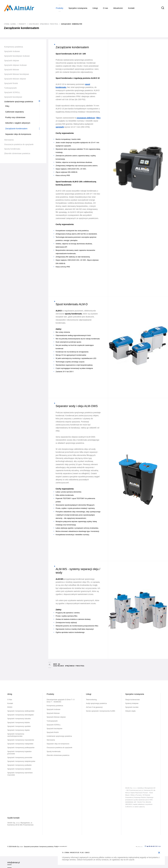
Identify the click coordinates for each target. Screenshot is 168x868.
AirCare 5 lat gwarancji (94, 707)
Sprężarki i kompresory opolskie (19, 726)
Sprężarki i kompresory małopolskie (20, 744)
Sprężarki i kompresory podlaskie (19, 765)
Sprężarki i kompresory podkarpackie (21, 748)
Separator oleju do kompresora (18, 134)
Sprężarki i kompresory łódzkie (19, 723)
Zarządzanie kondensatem (16, 129)
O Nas (105, 8)
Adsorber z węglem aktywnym (18, 123)
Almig (10, 694)
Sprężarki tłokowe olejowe (15, 79)
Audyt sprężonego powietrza (96, 703)
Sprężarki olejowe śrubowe (15, 65)
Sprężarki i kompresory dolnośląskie (21, 715)
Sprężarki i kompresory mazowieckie (21, 740)
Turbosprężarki (10, 88)
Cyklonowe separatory (15, 112)
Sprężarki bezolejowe (13, 97)
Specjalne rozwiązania (78, 8)
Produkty (60, 8)
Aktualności (118, 8)
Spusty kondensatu (12, 149)
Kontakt (131, 8)
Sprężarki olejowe (12, 61)
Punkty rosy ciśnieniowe (15, 117)
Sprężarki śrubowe (12, 51)
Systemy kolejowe (132, 703)
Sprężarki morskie (132, 707)
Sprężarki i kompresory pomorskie (20, 758)
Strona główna (10, 24)
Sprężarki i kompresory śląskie (19, 730)
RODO (10, 707)
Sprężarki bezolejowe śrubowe (17, 56)
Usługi (95, 8)
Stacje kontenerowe (133, 700)
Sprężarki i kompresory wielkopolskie (21, 711)
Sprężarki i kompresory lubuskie (19, 719)
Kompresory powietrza (14, 47)
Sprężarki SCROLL (12, 92)
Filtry (7, 106)
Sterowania (9, 140)
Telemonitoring (91, 700)
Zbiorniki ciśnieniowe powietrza (17, 153)
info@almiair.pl (14, 862)
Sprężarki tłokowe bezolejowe (17, 74)
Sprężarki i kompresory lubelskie (19, 769)
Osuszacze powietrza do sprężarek (19, 144)
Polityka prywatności (61, 847)
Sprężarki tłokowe (12, 70)
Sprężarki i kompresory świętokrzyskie (21, 761)
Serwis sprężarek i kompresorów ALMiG (101, 711)
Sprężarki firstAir (11, 83)
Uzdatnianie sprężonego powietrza (43, 24)
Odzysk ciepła (130, 711)
